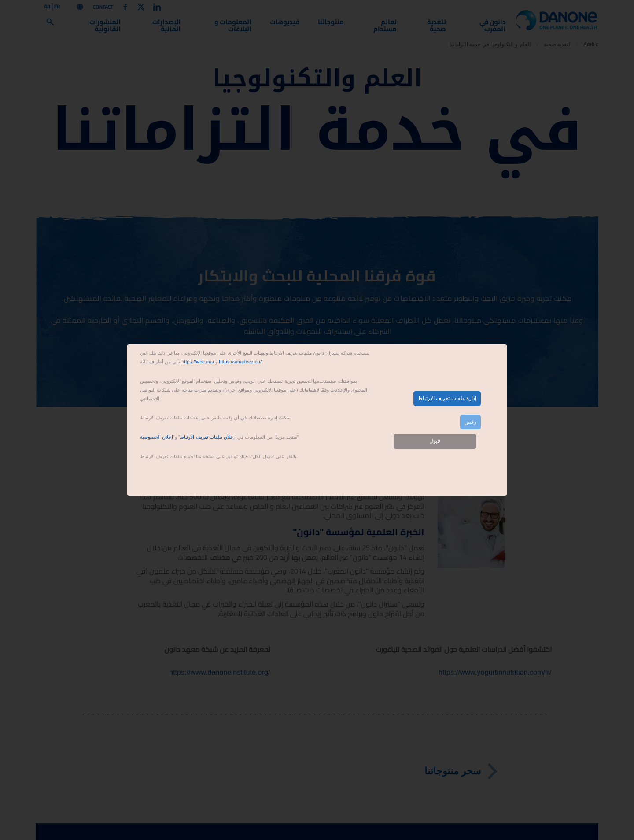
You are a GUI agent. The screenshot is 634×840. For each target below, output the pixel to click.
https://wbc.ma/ (198, 362)
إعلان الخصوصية (157, 437)
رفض (470, 422)
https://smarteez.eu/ (240, 362)
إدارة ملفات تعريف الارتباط (447, 398)
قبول (435, 441)
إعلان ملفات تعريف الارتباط (207, 437)
